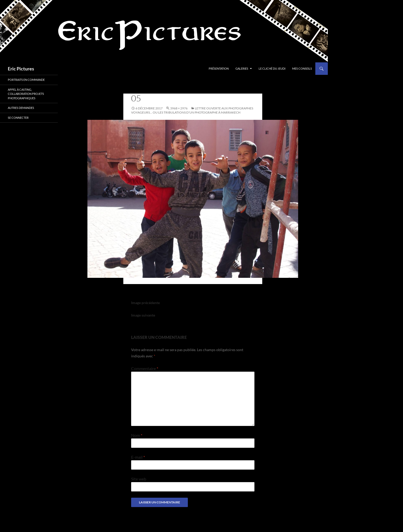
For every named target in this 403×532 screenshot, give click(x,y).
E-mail (138, 457)
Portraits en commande (26, 80)
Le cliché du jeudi (272, 68)
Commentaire (145, 368)
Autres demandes (21, 108)
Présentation (219, 68)
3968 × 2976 (179, 108)
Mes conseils (302, 68)
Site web (139, 479)
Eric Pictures (21, 69)
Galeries (242, 68)
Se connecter (18, 118)
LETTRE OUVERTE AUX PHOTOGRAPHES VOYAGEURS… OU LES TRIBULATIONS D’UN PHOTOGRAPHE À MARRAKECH (192, 110)
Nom (137, 435)
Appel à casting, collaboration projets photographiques (26, 94)
